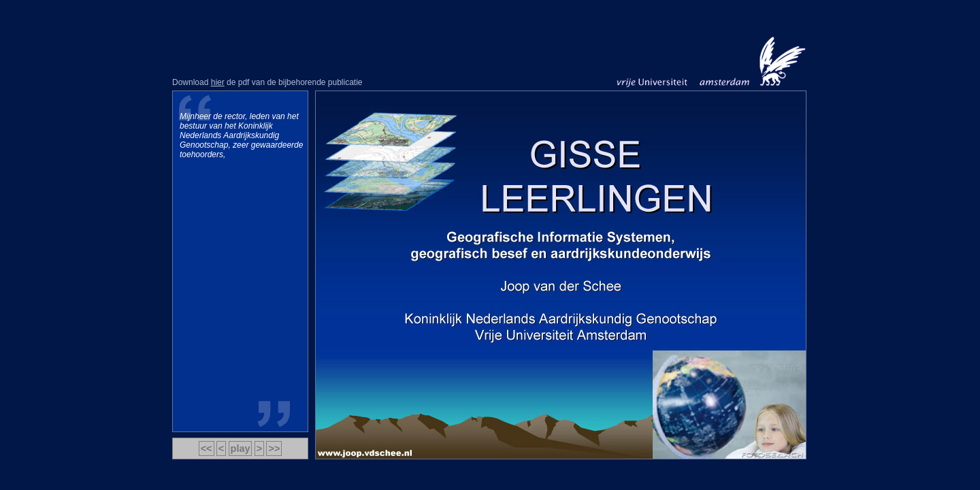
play (241, 448)
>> (274, 448)
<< (207, 448)
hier (218, 82)
